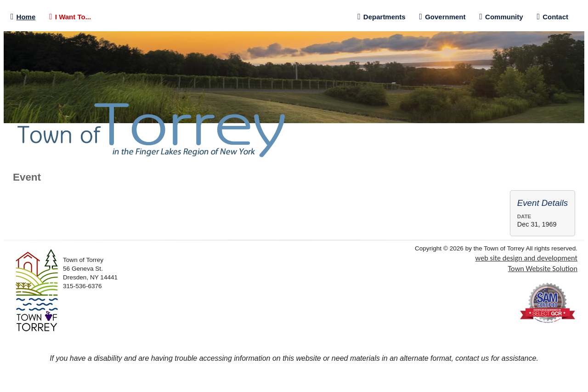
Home (23, 17)
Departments (381, 17)
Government (443, 17)
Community (501, 17)
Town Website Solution (543, 268)
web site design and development (526, 258)
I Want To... (70, 17)
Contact (553, 17)
